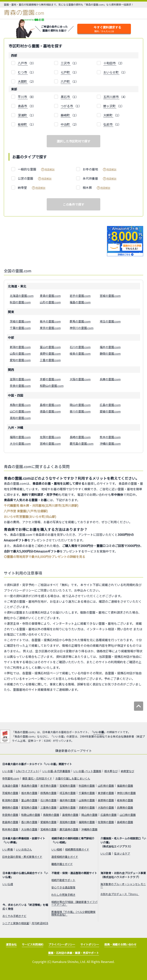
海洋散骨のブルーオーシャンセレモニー (123, 885)
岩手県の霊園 (48, 786)
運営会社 (11, 944)
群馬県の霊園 (48, 793)
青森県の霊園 (29, 786)
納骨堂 (32, 188)
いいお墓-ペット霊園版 (87, 771)
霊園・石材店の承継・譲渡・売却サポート (73, 953)
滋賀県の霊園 (68, 807)
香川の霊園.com (80, 411)
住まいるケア (122, 853)
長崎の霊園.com (80, 437)
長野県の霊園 (106, 800)
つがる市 (67, 106)
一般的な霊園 (36, 169)
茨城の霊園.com (20, 321)
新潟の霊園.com (20, 347)
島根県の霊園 (70, 815)
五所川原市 (111, 97)
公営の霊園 (35, 178)
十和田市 (110, 63)
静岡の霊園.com (110, 353)
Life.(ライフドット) (28, 771)
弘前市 (108, 124)
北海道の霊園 (10, 786)
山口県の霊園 (128, 815)
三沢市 (66, 63)
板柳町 (23, 124)
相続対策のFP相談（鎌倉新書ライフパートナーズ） (74, 903)
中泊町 (66, 124)
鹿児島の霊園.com (82, 443)
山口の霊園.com (20, 411)
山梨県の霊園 (87, 800)
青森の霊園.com (50, 296)
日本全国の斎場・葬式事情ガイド (22, 857)
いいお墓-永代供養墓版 (56, 771)
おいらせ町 (111, 72)
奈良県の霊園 (10, 815)
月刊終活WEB (40, 923)
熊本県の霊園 (10, 829)
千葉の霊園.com (20, 328)
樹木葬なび (111, 771)
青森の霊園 (24, 12)
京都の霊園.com (50, 379)
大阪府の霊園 (106, 807)
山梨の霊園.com (20, 353)
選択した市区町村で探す (73, 141)
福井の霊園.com (110, 347)
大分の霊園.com (20, 443)
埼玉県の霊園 (68, 793)
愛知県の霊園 (29, 807)
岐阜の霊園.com (80, 353)
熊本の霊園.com (110, 437)
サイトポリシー (90, 944)
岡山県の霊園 (89, 815)
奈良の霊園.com (20, 386)
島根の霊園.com (50, 405)
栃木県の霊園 (29, 793)
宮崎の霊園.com (50, 443)
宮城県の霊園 (68, 786)
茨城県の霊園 (10, 793)
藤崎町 (66, 115)
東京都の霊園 (106, 793)
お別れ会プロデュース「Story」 (120, 894)
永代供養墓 (100, 178)
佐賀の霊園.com (50, 437)
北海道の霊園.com (22, 296)
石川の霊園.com (80, 347)
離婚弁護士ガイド (62, 864)
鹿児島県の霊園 (69, 829)
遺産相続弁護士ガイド (65, 857)
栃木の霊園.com (50, 321)
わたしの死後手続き (63, 895)
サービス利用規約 (33, 944)
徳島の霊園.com (50, 411)
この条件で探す (73, 204)
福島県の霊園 (125, 786)
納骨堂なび (127, 771)
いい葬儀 (7, 849)
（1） (70, 63)
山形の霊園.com (50, 302)
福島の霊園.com (80, 302)
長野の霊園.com (50, 353)
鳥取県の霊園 (51, 815)
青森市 (23, 106)
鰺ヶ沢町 (110, 106)
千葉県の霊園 (87, 793)
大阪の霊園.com (80, 379)
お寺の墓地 (100, 169)
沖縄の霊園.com (110, 443)
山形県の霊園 (106, 786)
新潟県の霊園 (10, 800)
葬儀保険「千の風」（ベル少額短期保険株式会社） (73, 913)
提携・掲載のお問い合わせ (120, 944)
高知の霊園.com (20, 418)
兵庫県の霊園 (125, 807)
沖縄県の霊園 (89, 829)
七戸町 (66, 72)
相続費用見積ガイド (77, 849)
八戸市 (23, 63)
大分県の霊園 (29, 829)
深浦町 (23, 115)
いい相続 (57, 849)
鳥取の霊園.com (20, 405)
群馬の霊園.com (80, 321)
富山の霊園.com (50, 347)
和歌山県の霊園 (31, 815)
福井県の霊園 (68, 800)
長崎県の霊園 (125, 822)
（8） (27, 97)
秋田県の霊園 (87, 786)
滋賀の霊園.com (20, 379)
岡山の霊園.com (80, 405)
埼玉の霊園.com (110, 321)
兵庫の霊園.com (110, 379)
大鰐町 (108, 115)
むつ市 (23, 72)
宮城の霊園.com (110, 296)
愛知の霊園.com (20, 360)
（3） (27, 63)
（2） (114, 63)
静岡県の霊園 (10, 807)
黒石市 (66, 97)
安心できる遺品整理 (63, 887)
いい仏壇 (8, 884)
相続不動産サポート (63, 880)
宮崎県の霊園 (48, 829)
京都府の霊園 (87, 807)
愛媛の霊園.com (110, 411)
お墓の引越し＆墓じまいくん (73, 778)
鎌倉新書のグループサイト (74, 751)
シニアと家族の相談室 (16, 923)
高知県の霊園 (68, 822)
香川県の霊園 (29, 822)
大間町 (23, 81)
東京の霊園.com (50, 328)
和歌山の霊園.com (52, 386)
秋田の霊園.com (20, 302)
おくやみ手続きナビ (14, 916)
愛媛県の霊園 (48, 822)
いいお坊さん (24, 849)
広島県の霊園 (109, 815)
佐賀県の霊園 (106, 822)
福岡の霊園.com (20, 437)
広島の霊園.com (110, 405)
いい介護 (106, 853)
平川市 (23, 97)
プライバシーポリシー (62, 944)
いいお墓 (99, 732)
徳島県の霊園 (10, 822)
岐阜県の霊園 (125, 800)
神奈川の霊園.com (82, 328)
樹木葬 (96, 188)
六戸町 (66, 81)
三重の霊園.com (50, 360)
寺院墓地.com (11, 778)
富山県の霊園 (29, 800)
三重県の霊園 (48, 807)
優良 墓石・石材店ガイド (37, 778)
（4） (115, 97)
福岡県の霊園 (87, 822)
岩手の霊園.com (80, 296)
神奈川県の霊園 (126, 793)
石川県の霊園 (48, 800)
